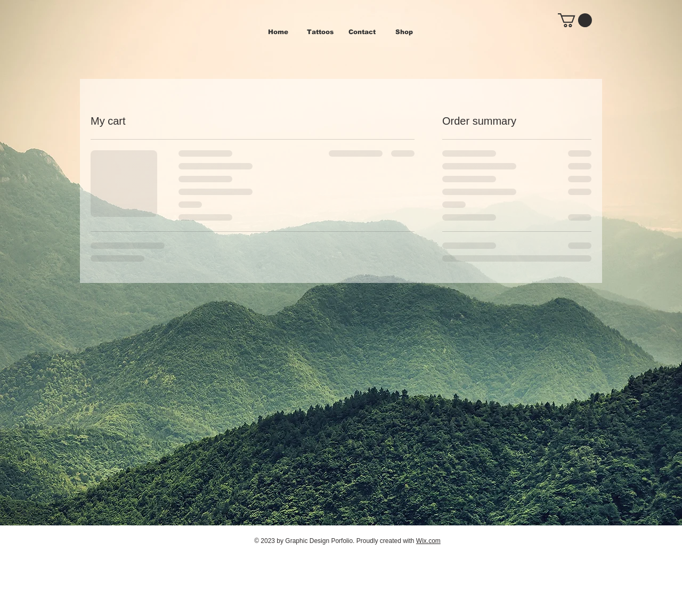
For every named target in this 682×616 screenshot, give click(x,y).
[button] (575, 20)
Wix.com (428, 541)
